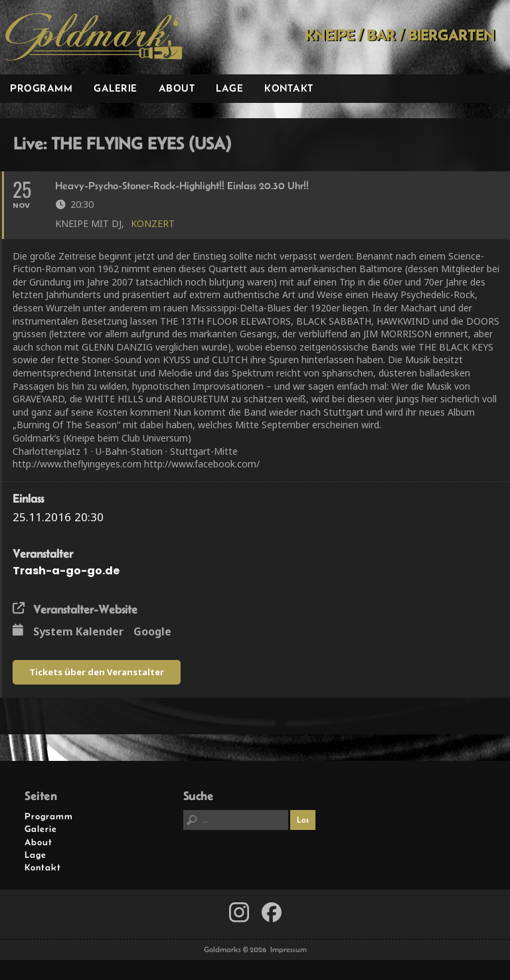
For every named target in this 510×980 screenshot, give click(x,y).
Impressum (289, 949)
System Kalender (78, 632)
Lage (229, 88)
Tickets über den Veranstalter (97, 672)
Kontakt (289, 88)
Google (152, 632)
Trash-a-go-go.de (66, 571)
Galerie (116, 88)
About (177, 88)
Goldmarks (94, 37)
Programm (41, 88)
